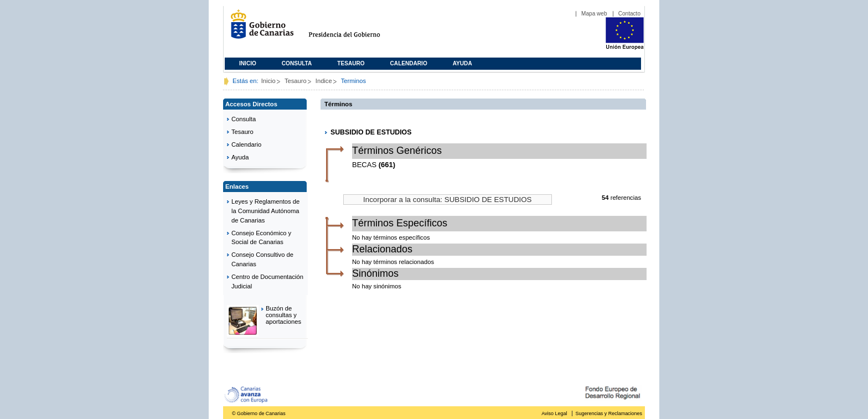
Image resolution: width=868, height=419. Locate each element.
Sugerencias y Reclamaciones (609, 413)
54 (605, 198)
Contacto (629, 14)
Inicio (248, 63)
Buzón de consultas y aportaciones (283, 315)
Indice (324, 81)
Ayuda (463, 63)
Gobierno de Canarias (259, 29)
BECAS (364, 165)
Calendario (409, 63)
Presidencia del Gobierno (355, 29)
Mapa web (594, 14)
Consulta (297, 63)
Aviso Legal (554, 413)
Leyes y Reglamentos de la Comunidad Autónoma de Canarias (265, 211)
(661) (387, 165)
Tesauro (351, 63)
